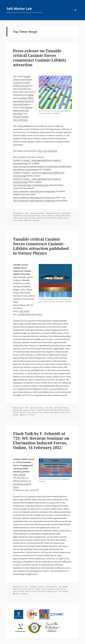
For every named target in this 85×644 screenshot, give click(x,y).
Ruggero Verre (63, 218)
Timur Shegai (18, 220)
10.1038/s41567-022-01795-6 (30, 314)
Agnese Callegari (38, 213)
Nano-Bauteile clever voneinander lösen (31, 185)
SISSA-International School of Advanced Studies (23, 101)
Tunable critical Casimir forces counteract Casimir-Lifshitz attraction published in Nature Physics (41, 246)
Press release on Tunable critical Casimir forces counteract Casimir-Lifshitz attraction (40, 58)
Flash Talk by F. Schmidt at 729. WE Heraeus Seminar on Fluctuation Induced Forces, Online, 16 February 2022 (41, 441)
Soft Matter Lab (19, 8)
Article (51, 408)
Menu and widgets (75, 13)
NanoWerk (52, 151)
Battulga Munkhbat (63, 216)
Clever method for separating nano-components (34, 191)
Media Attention (54, 213)
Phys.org (42, 151)
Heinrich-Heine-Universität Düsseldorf (23, 111)
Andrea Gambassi (48, 216)
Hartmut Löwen (42, 218)
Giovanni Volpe (30, 218)
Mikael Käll (53, 218)
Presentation (53, 587)
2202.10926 (24, 311)
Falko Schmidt (18, 218)
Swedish (23, 98)
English (30, 95)
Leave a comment (33, 220)
